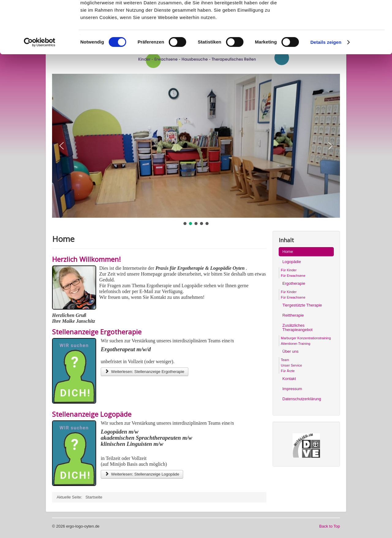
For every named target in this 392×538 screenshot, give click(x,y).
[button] (62, 146)
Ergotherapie (294, 283)
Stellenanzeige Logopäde (92, 414)
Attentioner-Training (296, 344)
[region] (196, 150)
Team (285, 360)
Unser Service (291, 365)
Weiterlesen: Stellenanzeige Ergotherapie (145, 372)
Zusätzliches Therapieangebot (297, 327)
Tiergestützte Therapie (302, 305)
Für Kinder (289, 270)
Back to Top (330, 526)
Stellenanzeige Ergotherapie (97, 332)
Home (288, 252)
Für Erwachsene (293, 276)
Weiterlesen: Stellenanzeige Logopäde (142, 474)
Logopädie (292, 262)
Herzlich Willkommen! (86, 259)
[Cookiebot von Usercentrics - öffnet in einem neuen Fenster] (40, 91)
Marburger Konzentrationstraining (306, 338)
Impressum (292, 389)
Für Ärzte (288, 371)
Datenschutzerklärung (302, 399)
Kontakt (289, 379)
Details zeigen (326, 91)
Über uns (290, 351)
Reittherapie (293, 315)
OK (341, 15)
